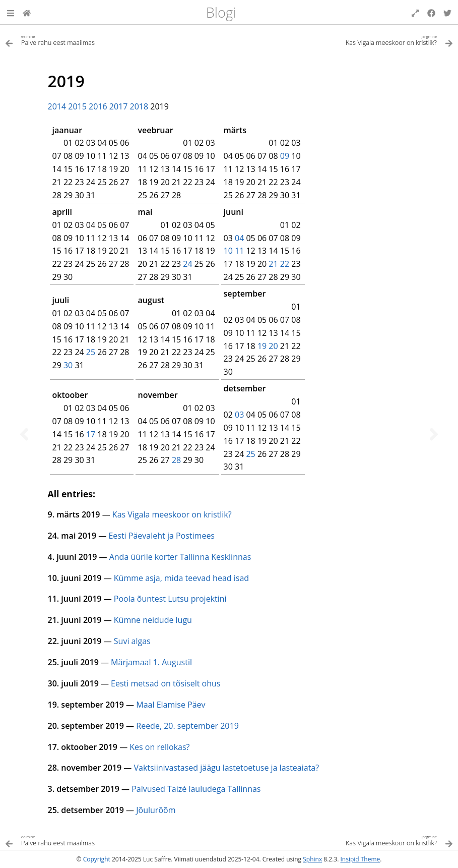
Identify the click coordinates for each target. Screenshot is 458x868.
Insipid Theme (360, 859)
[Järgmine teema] (434, 434)
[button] (11, 12)
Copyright (97, 859)
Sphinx (312, 859)
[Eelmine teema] (24, 434)
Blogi (221, 12)
